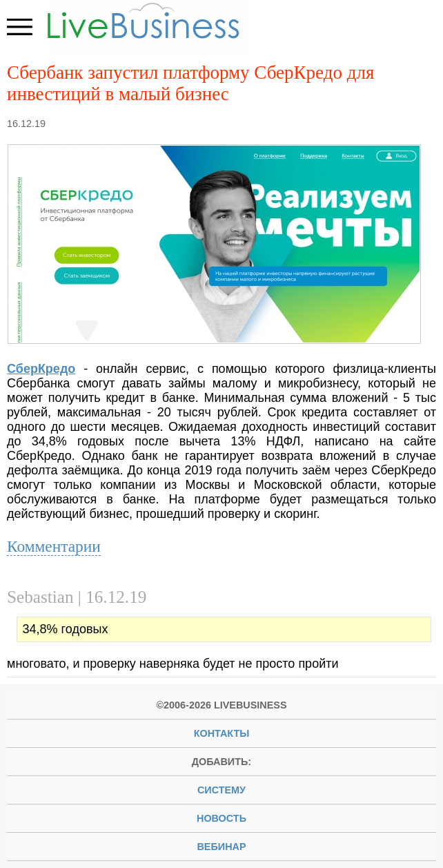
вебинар (221, 847)
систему (221, 790)
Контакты (222, 733)
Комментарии (54, 546)
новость (221, 818)
